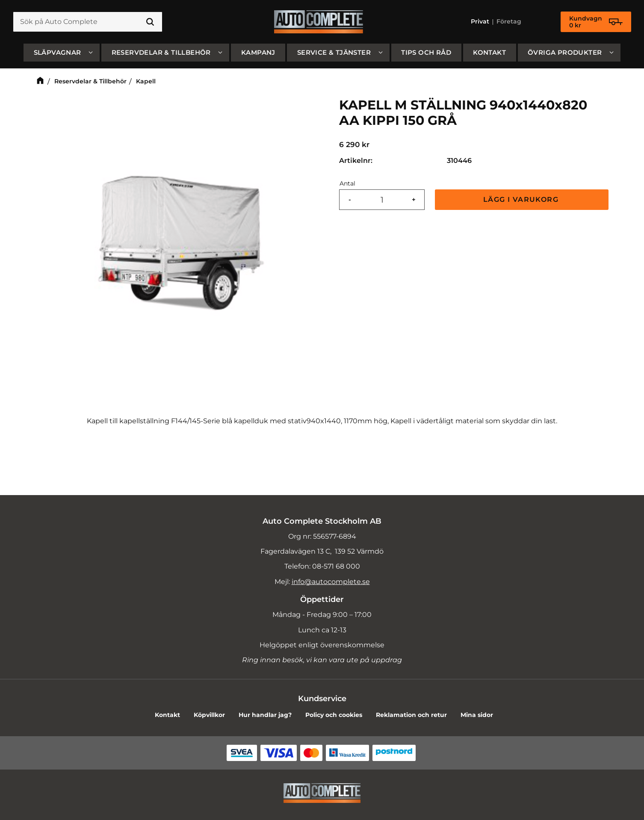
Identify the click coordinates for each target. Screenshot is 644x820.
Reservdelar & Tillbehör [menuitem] (161, 53)
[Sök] (150, 22)
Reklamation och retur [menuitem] (411, 715)
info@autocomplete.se (331, 582)
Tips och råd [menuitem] (426, 53)
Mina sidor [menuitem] (477, 715)
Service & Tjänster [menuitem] (334, 53)
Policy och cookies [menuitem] (334, 715)
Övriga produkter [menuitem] (565, 53)
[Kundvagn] (596, 22)
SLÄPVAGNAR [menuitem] (58, 53)
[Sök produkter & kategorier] (88, 22)
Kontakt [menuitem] (489, 53)
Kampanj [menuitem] (258, 53)
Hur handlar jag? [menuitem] (265, 715)
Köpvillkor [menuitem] (209, 715)
